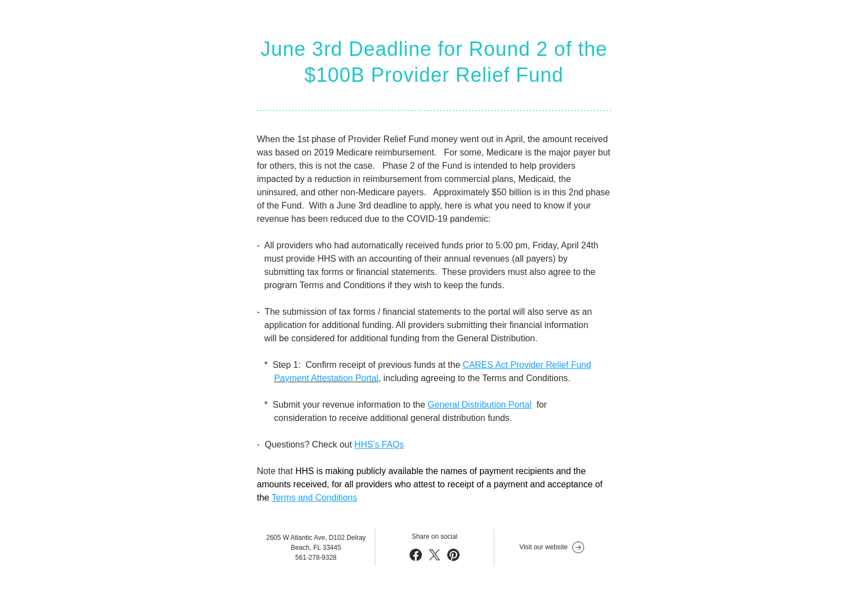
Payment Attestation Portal (326, 378)
